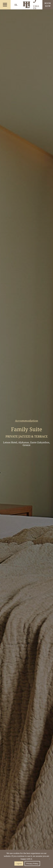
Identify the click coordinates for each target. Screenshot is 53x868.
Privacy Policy (32, 864)
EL (16, 5)
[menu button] (5, 5)
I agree (19, 864)
